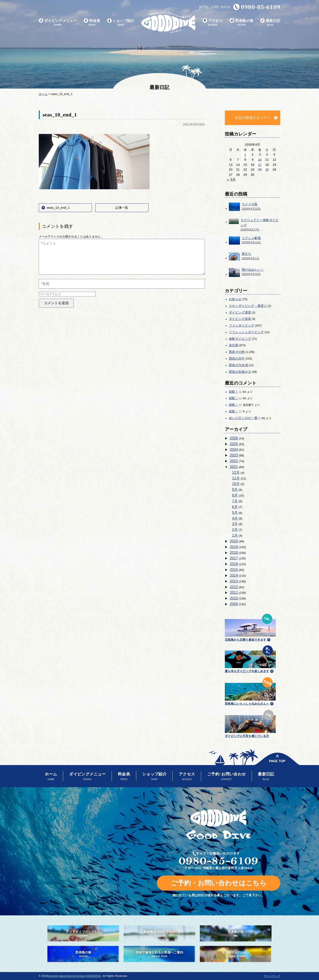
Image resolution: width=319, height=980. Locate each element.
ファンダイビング (242, 325)
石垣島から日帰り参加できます (250, 627)
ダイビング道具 (240, 319)
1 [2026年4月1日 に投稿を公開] (245, 155)
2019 (234, 547)
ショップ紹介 (121, 23)
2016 (234, 564)
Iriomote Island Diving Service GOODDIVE (74, 976)
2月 (235, 530)
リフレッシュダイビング (246, 332)
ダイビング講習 (240, 312)
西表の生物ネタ (240, 372)
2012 (234, 587)
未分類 (234, 345)
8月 (235, 495)
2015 (234, 570)
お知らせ (235, 299)
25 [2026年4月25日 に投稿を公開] (267, 170)
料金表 (92, 23)
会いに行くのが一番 (243, 418)
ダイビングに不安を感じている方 (250, 723)
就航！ (234, 392)
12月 (236, 473)
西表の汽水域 (238, 365)
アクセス (213, 23)
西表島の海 (242, 23)
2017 (234, 558)
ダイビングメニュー (58, 23)
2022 (234, 461)
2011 (234, 592)
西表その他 (237, 352)
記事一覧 (122, 208)
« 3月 (231, 180)
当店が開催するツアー (252, 118)
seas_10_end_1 (58, 208)
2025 (234, 444)
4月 (235, 518)
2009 (234, 604)
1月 (235, 535)
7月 (235, 501)
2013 (234, 581)
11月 (236, 478)
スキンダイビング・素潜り (248, 306)
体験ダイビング (240, 339)
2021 (234, 467)
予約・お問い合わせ (215, 7)
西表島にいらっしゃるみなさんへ (250, 690)
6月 (235, 507)
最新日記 (270, 23)
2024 (234, 449)
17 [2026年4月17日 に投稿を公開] (260, 165)
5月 (235, 513)
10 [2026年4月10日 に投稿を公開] (260, 160)
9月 (235, 490)
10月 (236, 484)
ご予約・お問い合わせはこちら (219, 883)
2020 (234, 541)
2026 (234, 438)
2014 (234, 575)
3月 (235, 524)
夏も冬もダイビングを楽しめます (250, 659)
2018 (234, 553)
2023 (234, 455)
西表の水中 (237, 358)
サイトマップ (272, 976)
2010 (234, 598)
